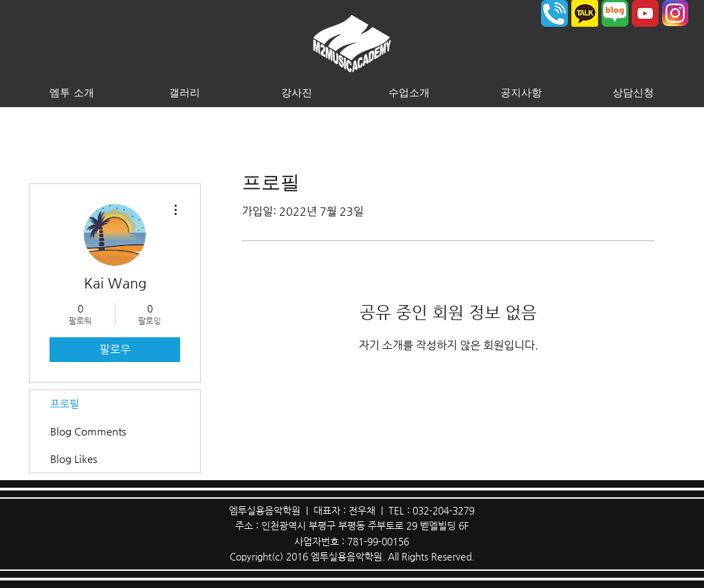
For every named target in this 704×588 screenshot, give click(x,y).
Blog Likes (74, 459)
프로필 (65, 404)
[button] (71, 92)
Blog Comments (88, 431)
